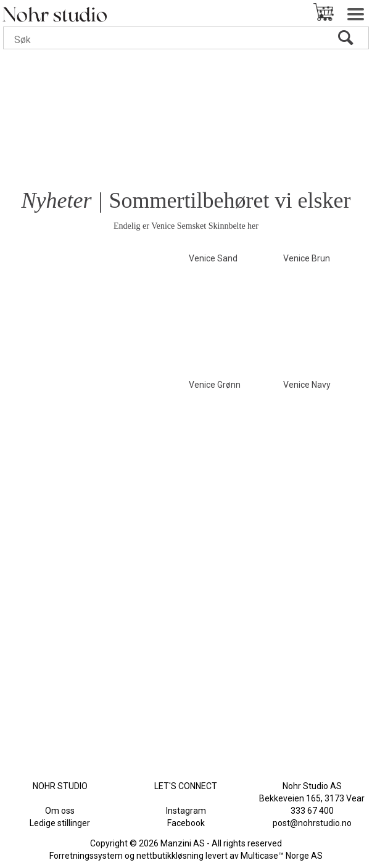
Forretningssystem (86, 856)
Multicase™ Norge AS (282, 856)
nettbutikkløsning (170, 856)
